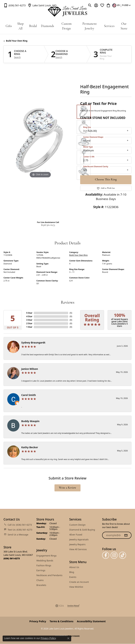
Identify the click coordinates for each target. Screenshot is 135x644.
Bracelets (41, 585)
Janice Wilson (30, 369)
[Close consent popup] (68, 638)
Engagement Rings (46, 556)
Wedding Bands (45, 560)
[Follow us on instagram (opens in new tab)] (114, 555)
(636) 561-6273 (48, 225)
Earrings (41, 570)
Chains (40, 580)
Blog (72, 572)
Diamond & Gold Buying (82, 530)
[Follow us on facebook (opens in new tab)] (106, 555)
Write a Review (67, 488)
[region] (40, 142)
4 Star (29, 316)
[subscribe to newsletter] (126, 535)
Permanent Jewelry (90, 26)
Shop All (20, 26)
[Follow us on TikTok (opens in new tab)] (123, 555)
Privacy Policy (38, 621)
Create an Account (79, 582)
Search (17, 57)
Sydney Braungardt (33, 343)
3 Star (29, 320)
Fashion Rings (44, 565)
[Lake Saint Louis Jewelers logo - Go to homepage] (67, 11)
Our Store (124, 26)
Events (73, 577)
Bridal (33, 26)
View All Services (78, 549)
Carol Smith (29, 395)
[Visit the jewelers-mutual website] (73, 606)
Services (109, 26)
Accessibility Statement (91, 621)
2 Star (29, 323)
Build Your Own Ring (17, 41)
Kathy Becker (30, 447)
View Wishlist (76, 587)
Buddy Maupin (30, 421)
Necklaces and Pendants (49, 575)
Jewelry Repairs (77, 544)
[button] (90, 5)
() (71, 313)
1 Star (29, 327)
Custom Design (67, 26)
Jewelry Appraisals (79, 539)
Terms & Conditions (61, 621)
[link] (15, 5)
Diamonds (47, 26)
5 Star (29, 313)
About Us (74, 567)
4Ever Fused (76, 535)
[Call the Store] (12, 558)
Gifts (9, 26)
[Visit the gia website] (60, 606)
